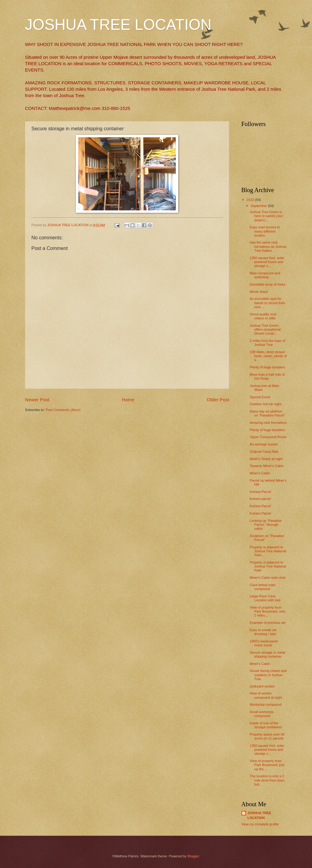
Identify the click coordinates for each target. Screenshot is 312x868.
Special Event (260, 397)
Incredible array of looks (268, 284)
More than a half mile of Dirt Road (267, 376)
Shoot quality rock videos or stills (263, 316)
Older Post (218, 400)
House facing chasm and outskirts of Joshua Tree (268, 675)
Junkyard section (262, 686)
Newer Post (37, 400)
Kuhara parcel (260, 499)
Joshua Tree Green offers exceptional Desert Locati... (265, 330)
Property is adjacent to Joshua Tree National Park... (268, 551)
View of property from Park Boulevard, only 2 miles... (268, 611)
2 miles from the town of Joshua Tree (268, 343)
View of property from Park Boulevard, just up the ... (267, 765)
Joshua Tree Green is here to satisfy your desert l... (266, 216)
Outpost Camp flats (264, 452)
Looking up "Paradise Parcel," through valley (266, 525)
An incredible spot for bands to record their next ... (268, 303)
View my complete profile (260, 824)
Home (128, 400)
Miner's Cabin (260, 473)
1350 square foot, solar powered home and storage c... (267, 262)
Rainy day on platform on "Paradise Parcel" (268, 413)
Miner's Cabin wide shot (268, 578)
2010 (251, 200)
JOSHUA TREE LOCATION (118, 25)
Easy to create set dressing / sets (263, 632)
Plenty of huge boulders (268, 367)
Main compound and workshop (265, 275)
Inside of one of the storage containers (266, 725)
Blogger (193, 856)
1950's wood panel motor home (264, 643)
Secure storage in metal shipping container (268, 654)
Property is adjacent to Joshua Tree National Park (268, 566)
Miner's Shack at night (266, 459)
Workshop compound (266, 705)
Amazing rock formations (268, 423)
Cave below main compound (263, 587)
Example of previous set (268, 623)
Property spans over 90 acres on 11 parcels (267, 736)
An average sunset (264, 444)
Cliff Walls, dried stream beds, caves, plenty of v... (268, 356)
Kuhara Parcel (261, 492)
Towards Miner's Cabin (267, 466)
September (259, 206)
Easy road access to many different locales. (265, 231)
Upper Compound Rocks (268, 437)
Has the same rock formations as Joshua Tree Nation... (268, 246)
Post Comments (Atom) (63, 410)
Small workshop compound (262, 714)
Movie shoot (259, 292)
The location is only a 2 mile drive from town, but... (268, 780)
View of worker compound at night (266, 695)
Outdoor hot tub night (266, 404)
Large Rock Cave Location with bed (265, 598)
